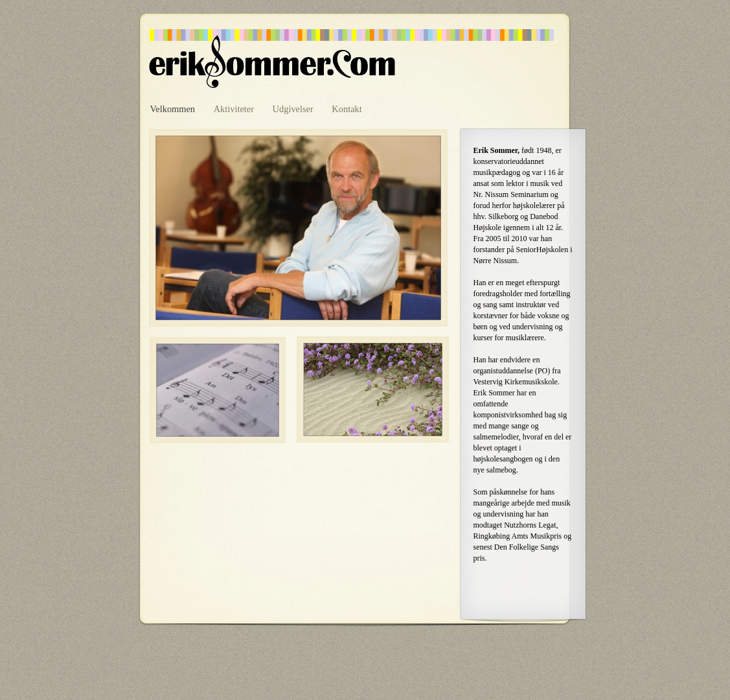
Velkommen (174, 109)
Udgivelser (294, 109)
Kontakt (347, 109)
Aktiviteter (235, 109)
